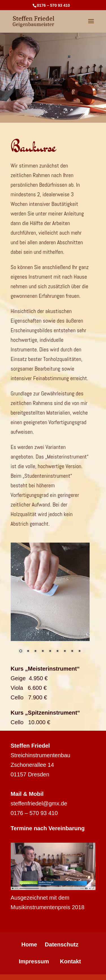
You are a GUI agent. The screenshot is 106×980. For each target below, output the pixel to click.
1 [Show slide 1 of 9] (21, 651)
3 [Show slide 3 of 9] (35, 651)
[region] (50, 602)
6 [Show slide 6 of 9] (57, 651)
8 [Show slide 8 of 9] (72, 651)
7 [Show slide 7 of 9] (65, 651)
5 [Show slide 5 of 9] (50, 651)
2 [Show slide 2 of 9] (28, 651)
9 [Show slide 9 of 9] (79, 651)
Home (29, 944)
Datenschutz (62, 944)
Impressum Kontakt (50, 961)
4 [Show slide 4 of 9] (43, 651)
